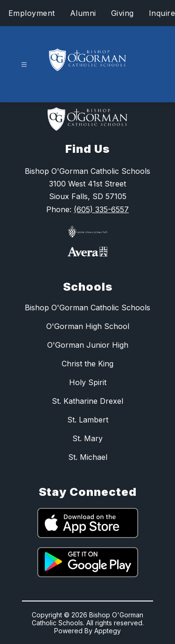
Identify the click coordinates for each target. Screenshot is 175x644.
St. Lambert (88, 420)
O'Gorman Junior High (88, 345)
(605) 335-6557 (101, 209)
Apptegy (108, 631)
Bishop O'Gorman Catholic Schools (87, 308)
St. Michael (88, 457)
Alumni (83, 13)
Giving (122, 13)
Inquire (162, 13)
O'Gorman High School (88, 326)
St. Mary (87, 438)
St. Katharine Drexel (87, 401)
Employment (32, 13)
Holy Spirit (88, 382)
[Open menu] (24, 65)
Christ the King (87, 364)
